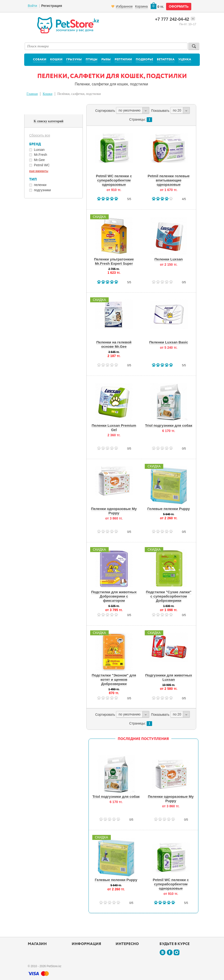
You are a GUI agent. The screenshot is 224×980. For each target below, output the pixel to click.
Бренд (35, 144)
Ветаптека (166, 60)
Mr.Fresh (40, 155)
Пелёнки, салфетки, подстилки (79, 94)
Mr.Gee (39, 160)
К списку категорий (49, 121)
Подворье (144, 60)
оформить (179, 6)
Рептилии (123, 60)
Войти (32, 6)
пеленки (40, 185)
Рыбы (106, 60)
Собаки (40, 60)
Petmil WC (42, 165)
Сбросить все (40, 135)
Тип (33, 179)
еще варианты (39, 171)
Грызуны (74, 60)
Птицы (92, 60)
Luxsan (39, 150)
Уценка (185, 60)
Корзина (141, 6)
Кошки (56, 60)
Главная (32, 94)
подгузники (42, 190)
